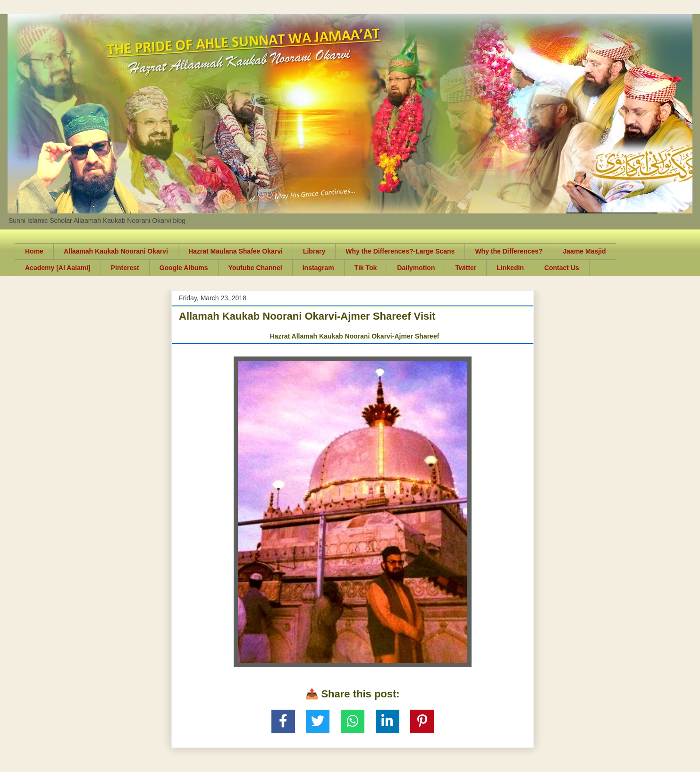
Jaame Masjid (585, 251)
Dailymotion (416, 268)
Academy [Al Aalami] (58, 268)
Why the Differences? (509, 251)
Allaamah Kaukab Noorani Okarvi (116, 251)
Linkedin (510, 268)
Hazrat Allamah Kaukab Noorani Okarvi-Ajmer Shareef (354, 336)
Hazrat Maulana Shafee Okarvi (236, 251)
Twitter (466, 268)
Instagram (318, 268)
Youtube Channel (255, 268)
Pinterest (125, 268)
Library (314, 251)
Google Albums (184, 268)
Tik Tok (366, 268)
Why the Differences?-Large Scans (400, 251)
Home (34, 251)
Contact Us (562, 268)
